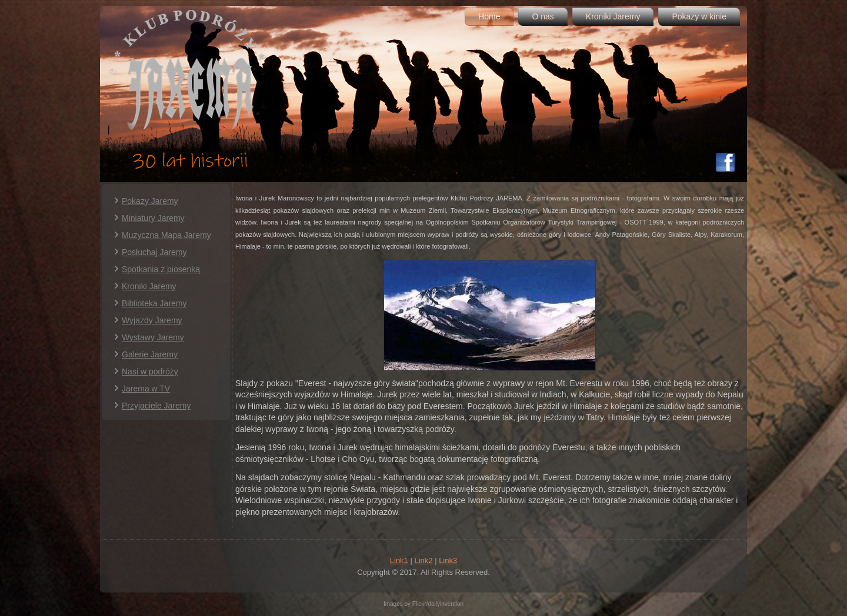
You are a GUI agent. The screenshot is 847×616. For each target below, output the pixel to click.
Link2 (423, 560)
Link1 (399, 560)
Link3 (448, 560)
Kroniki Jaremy (613, 16)
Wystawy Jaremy (153, 337)
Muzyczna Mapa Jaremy (166, 235)
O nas (543, 16)
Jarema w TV (146, 389)
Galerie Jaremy (150, 354)
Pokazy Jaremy (150, 201)
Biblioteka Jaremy (154, 303)
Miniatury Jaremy (153, 218)
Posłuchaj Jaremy (154, 252)
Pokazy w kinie (699, 16)
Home (489, 16)
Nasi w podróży (150, 371)
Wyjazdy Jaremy (152, 320)
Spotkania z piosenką (161, 269)
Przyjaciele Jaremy (156, 406)
